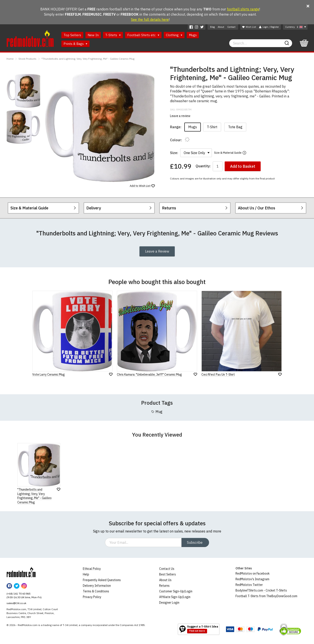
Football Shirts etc (143, 35)
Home (10, 59)
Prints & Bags (75, 44)
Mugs (193, 35)
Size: (174, 153)
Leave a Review (157, 251)
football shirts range (243, 9)
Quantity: (203, 166)
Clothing (174, 35)
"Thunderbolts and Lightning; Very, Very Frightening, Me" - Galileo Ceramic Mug (88, 59)
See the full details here (150, 20)
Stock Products (27, 59)
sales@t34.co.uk (16, 603)
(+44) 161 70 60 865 (19, 594)
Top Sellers (72, 35)
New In (93, 35)
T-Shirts (113, 35)
